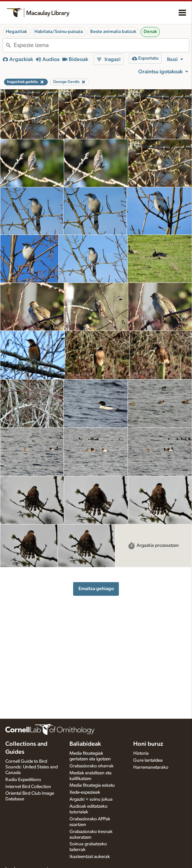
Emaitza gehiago (96, 589)
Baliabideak (85, 744)
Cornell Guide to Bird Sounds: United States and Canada (32, 767)
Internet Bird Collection (28, 787)
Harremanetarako (151, 767)
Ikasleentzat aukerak (90, 857)
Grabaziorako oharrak (91, 766)
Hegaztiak (16, 32)
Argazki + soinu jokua (91, 799)
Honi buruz (148, 744)
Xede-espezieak (85, 792)
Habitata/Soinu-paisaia (59, 32)
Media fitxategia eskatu (92, 785)
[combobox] (101, 45)
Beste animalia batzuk (113, 32)
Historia (141, 753)
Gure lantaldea (148, 760)
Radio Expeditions (23, 780)
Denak (150, 32)
